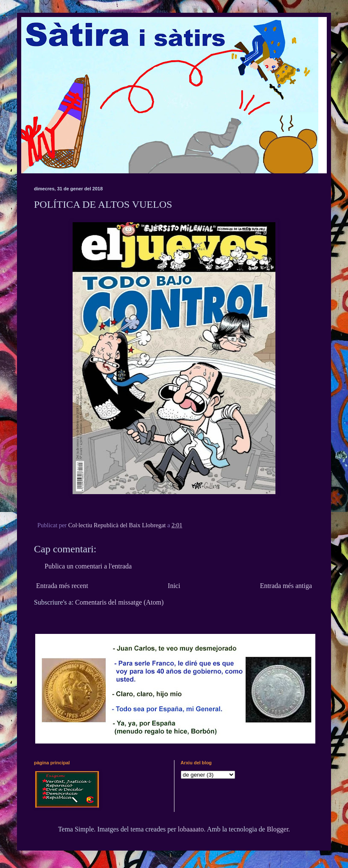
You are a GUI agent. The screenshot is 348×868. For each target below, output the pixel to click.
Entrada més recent (62, 586)
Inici (174, 586)
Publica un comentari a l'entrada (88, 566)
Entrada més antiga (286, 586)
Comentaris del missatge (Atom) (119, 602)
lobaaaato (191, 829)
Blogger (278, 829)
